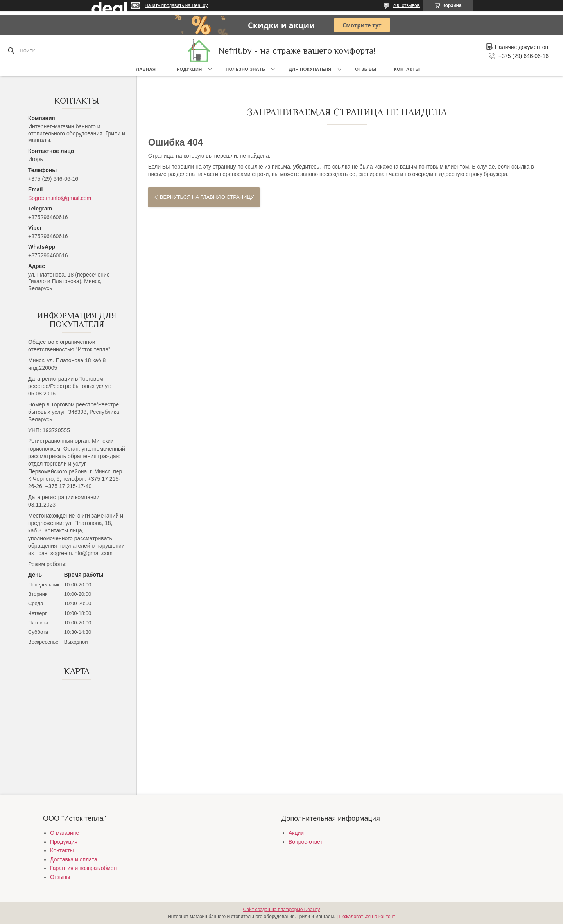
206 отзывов (406, 5)
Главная (145, 69)
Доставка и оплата (74, 859)
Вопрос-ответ (306, 842)
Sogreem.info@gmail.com (60, 198)
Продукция (187, 69)
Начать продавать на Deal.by (176, 5)
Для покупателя (310, 69)
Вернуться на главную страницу (207, 197)
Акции (296, 833)
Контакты (407, 69)
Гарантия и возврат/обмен (83, 868)
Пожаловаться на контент (367, 917)
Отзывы (366, 69)
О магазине (65, 833)
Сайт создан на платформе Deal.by (282, 910)
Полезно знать (245, 69)
